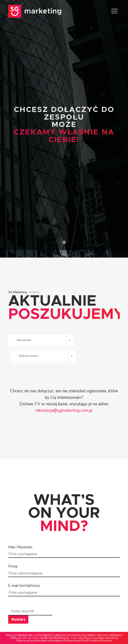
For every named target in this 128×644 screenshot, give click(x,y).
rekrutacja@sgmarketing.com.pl (64, 410)
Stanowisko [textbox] (24, 340)
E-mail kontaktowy (24, 586)
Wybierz (18, 620)
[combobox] (41, 340)
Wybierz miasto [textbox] (28, 356)
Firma (13, 566)
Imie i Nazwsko (20, 547)
